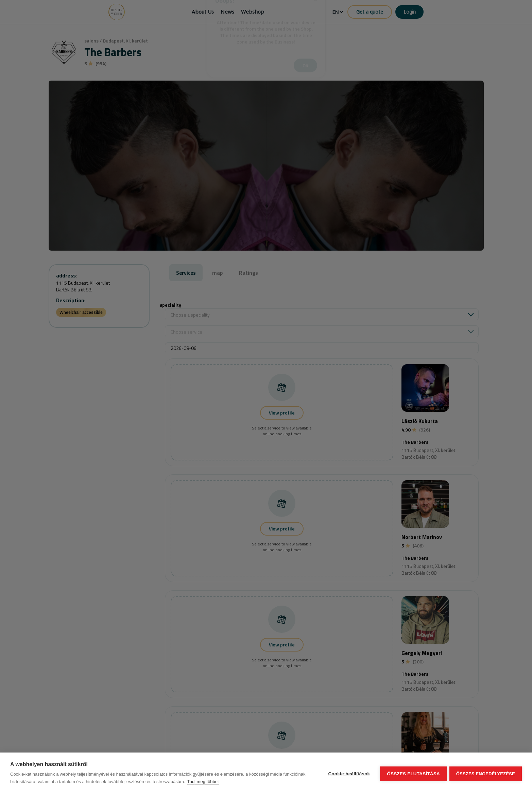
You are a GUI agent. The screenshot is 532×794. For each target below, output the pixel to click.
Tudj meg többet (203, 782)
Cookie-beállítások (348, 773)
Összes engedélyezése (486, 773)
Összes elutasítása (413, 773)
